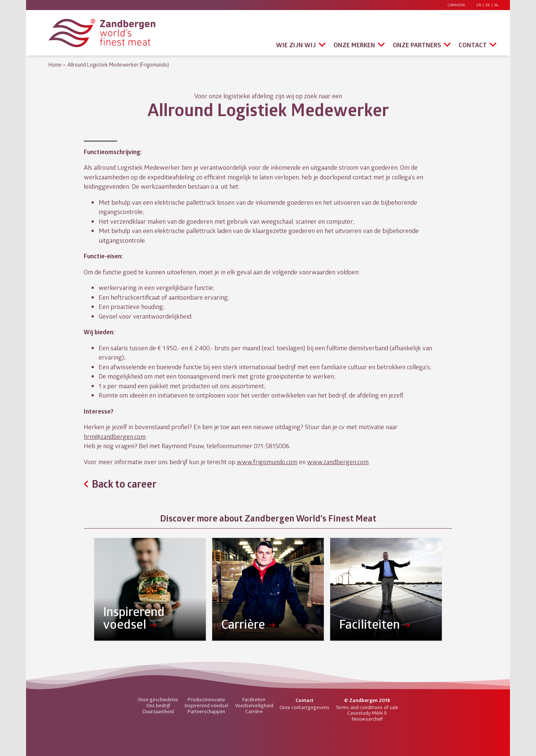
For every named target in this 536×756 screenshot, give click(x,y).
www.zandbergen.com (338, 462)
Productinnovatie (206, 699)
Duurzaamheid (158, 711)
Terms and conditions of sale (367, 707)
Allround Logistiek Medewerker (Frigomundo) (118, 65)
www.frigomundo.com (267, 462)
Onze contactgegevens (304, 707)
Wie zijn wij (296, 45)
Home (55, 65)
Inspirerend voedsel (206, 705)
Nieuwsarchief (367, 719)
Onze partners (417, 45)
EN (479, 5)
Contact (473, 45)
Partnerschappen (206, 711)
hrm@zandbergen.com (115, 436)
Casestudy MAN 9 (367, 713)
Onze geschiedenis (158, 699)
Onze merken (354, 45)
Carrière (456, 5)
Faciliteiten (254, 699)
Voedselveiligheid (254, 705)
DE (488, 5)
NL (497, 5)
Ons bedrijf (158, 705)
